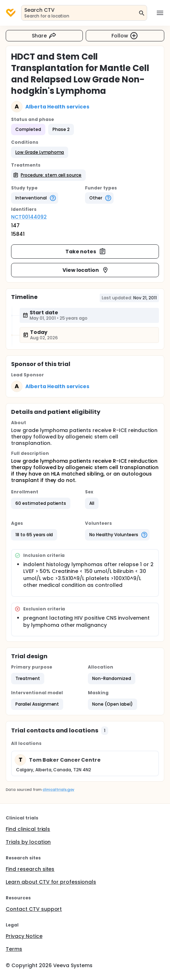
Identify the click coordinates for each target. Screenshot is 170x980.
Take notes (86, 252)
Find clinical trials (28, 829)
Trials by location (28, 842)
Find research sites (30, 869)
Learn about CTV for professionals (51, 882)
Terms (14, 949)
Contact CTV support (34, 909)
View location (86, 270)
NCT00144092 (29, 217)
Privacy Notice (24, 936)
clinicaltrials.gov (58, 790)
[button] (40, 152)
